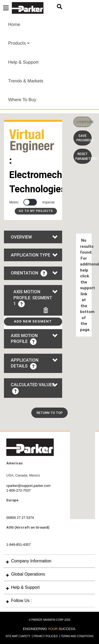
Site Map (12, 636)
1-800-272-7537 (19, 490)
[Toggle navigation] (6, 8)
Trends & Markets (26, 81)
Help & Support (23, 62)
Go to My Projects (36, 211)
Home (14, 24)
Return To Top (50, 413)
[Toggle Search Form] (60, 7)
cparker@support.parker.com (28, 486)
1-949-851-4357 (19, 545)
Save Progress (84, 138)
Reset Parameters (83, 156)
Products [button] (18, 43)
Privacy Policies (46, 636)
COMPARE (84, 122)
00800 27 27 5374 (20, 518)
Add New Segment (33, 321)
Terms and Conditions (77, 636)
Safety (26, 636)
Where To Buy (22, 100)
